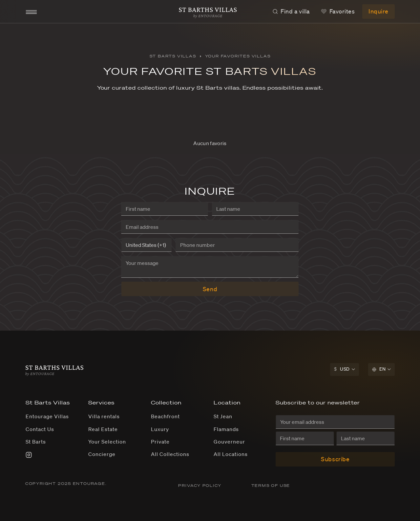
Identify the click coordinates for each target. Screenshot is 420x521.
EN (379, 369)
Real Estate (103, 429)
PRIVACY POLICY (200, 486)
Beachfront (165, 416)
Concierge (102, 454)
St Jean (223, 416)
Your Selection (107, 442)
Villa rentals (104, 416)
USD (342, 369)
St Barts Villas (173, 56)
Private (160, 442)
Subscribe (335, 459)
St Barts (36, 442)
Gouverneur (229, 442)
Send (210, 289)
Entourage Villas (47, 416)
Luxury (160, 429)
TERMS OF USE (271, 486)
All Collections (170, 454)
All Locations (231, 454)
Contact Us (40, 429)
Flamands (226, 429)
